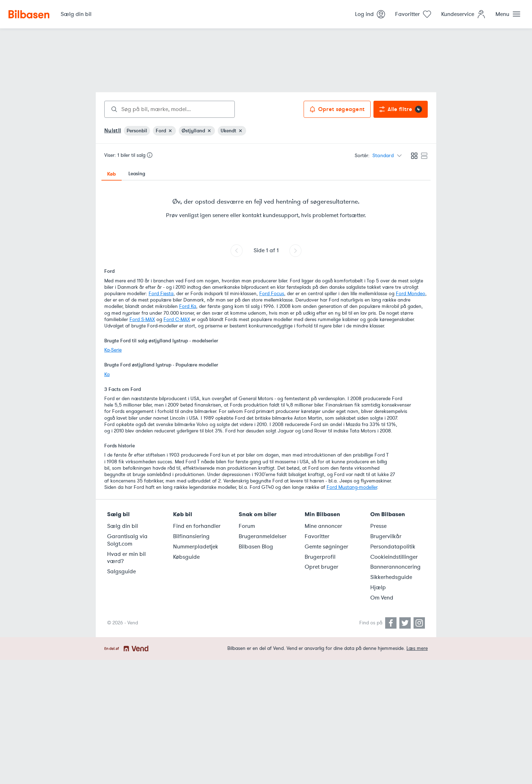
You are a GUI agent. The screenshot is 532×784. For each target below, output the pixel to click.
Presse (378, 526)
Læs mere (417, 648)
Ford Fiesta (161, 294)
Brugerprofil (320, 557)
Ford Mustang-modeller (352, 487)
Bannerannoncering (395, 567)
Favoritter (317, 536)
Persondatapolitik (393, 547)
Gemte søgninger (326, 547)
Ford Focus (272, 294)
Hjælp (378, 587)
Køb (112, 174)
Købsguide (186, 557)
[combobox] (170, 109)
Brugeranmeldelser (263, 536)
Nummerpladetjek (196, 547)
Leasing (137, 174)
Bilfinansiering (191, 536)
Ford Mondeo (411, 294)
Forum (247, 526)
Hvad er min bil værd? (126, 558)
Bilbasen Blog (256, 547)
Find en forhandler (197, 526)
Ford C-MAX (177, 319)
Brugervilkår (386, 536)
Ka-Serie (113, 350)
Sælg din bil (123, 526)
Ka (107, 374)
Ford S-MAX (142, 319)
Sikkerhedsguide (391, 577)
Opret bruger (322, 567)
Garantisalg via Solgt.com (127, 540)
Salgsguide (121, 572)
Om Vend (382, 598)
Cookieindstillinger (394, 557)
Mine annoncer (323, 526)
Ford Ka (188, 306)
